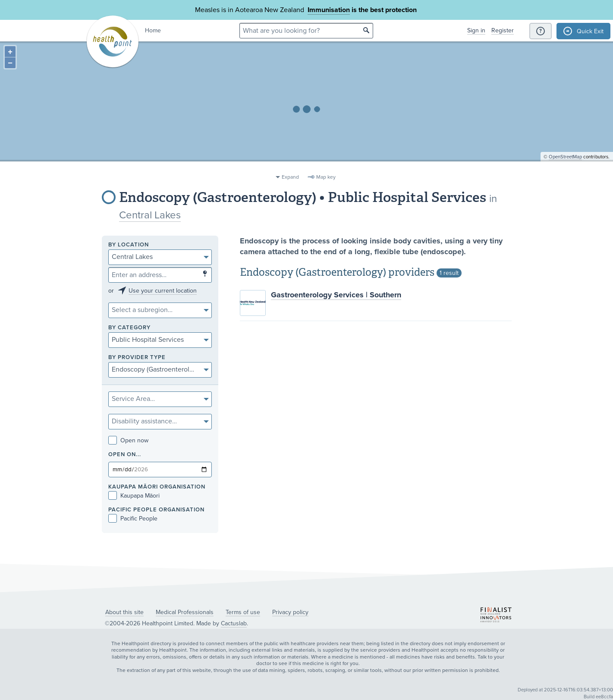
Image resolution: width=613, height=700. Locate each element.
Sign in (476, 30)
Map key (326, 177)
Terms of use (243, 612)
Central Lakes (150, 215)
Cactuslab (234, 623)
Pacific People (133, 519)
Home (153, 30)
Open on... (125, 455)
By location (129, 245)
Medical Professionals (185, 612)
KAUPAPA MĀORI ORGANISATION (157, 487)
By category (129, 328)
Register (503, 30)
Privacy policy (290, 612)
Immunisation (329, 10)
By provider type (137, 358)
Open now (128, 440)
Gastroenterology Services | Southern (336, 295)
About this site (124, 612)
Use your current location (163, 291)
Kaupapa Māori (134, 496)
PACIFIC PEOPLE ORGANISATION (156, 510)
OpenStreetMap (565, 166)
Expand (290, 177)
